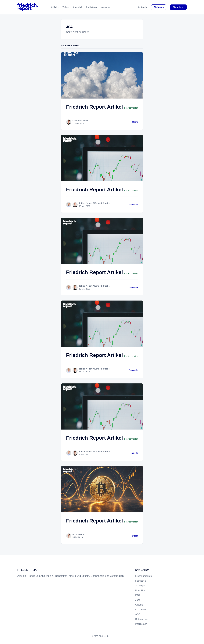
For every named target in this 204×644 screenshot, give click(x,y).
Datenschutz (142, 619)
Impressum (141, 624)
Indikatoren (92, 7)
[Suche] (143, 7)
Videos (66, 7)
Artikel (54, 7)
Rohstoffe (134, 205)
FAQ (138, 595)
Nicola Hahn (78, 534)
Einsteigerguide (144, 576)
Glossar (139, 605)
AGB (138, 614)
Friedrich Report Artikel (95, 107)
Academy (106, 7)
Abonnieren (178, 7)
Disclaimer (141, 610)
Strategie (140, 586)
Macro (135, 122)
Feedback (140, 581)
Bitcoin (135, 536)
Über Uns (140, 590)
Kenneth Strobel (80, 121)
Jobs (138, 600)
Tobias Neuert (86, 203)
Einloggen (159, 7)
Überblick (78, 7)
